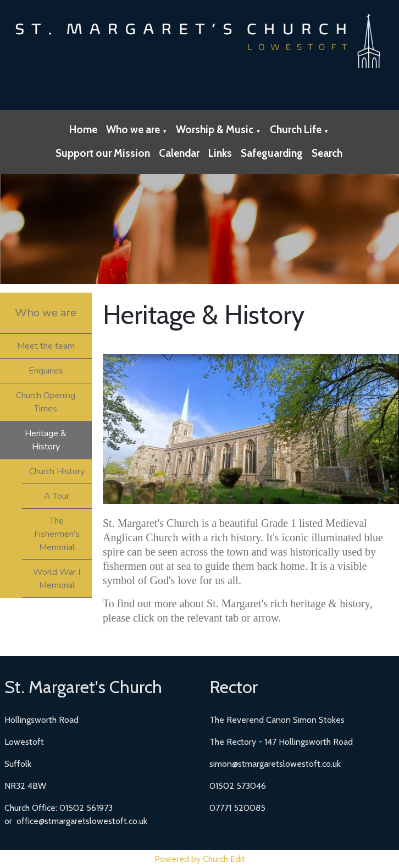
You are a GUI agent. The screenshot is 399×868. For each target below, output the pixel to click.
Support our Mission (103, 153)
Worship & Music (215, 130)
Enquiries (46, 371)
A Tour (57, 496)
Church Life (296, 130)
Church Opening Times (46, 402)
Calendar (179, 153)
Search (327, 153)
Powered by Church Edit (200, 859)
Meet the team (46, 346)
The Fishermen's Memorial (57, 534)
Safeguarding (272, 153)
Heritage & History (46, 440)
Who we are (133, 130)
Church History (57, 471)
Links (220, 153)
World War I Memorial (57, 579)
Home (83, 130)
